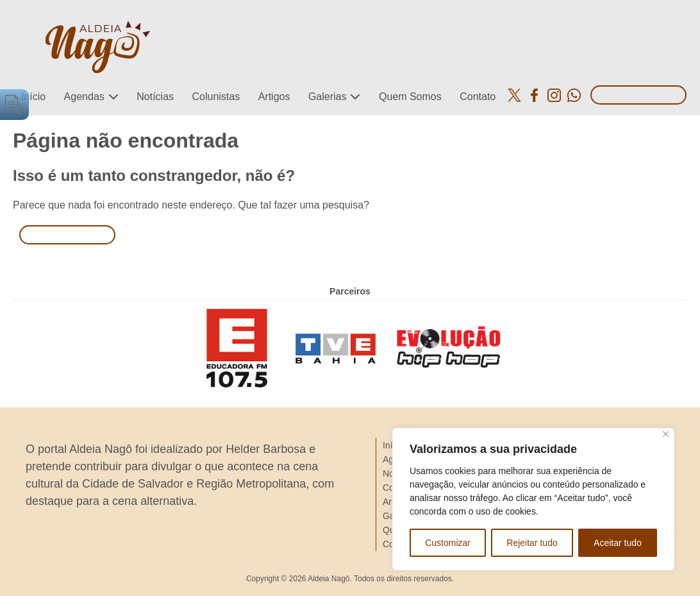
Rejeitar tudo (532, 543)
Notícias (155, 97)
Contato (478, 97)
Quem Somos (410, 97)
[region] (533, 499)
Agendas (84, 97)
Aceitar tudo (618, 543)
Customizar (448, 543)
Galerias (328, 97)
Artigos (274, 97)
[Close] (666, 434)
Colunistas (216, 97)
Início (33, 97)
